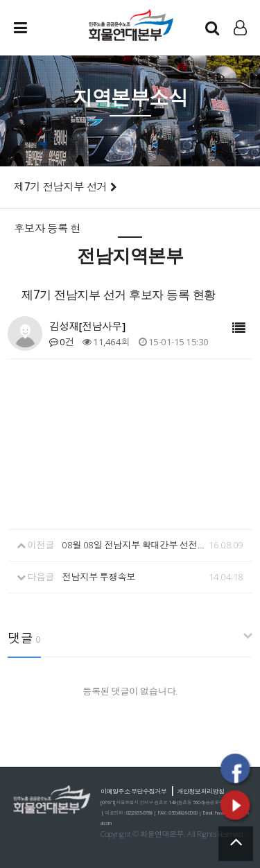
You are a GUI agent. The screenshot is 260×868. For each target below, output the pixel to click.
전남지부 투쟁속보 (98, 577)
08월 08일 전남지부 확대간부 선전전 (133, 545)
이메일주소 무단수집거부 (133, 791)
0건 (61, 342)
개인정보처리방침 (201, 791)
